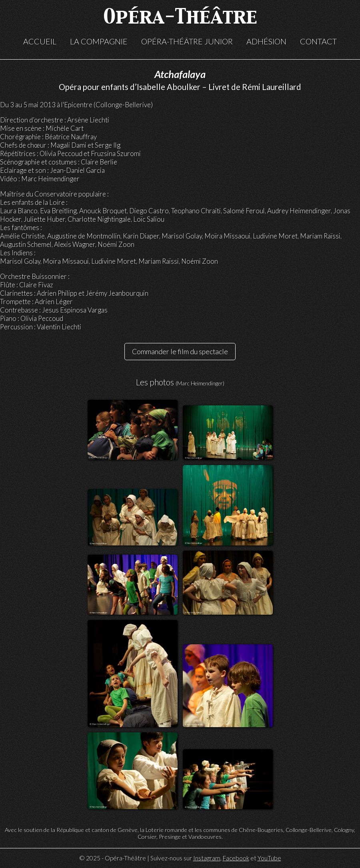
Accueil (40, 41)
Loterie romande (166, 830)
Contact (318, 41)
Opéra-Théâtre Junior (187, 41)
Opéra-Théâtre (180, 18)
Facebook (236, 858)
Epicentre (78, 105)
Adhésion (266, 41)
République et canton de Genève (97, 830)
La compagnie (99, 41)
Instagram (207, 858)
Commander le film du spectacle (180, 352)
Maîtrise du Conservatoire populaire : (54, 194)
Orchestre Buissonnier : (35, 276)
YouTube (269, 858)
